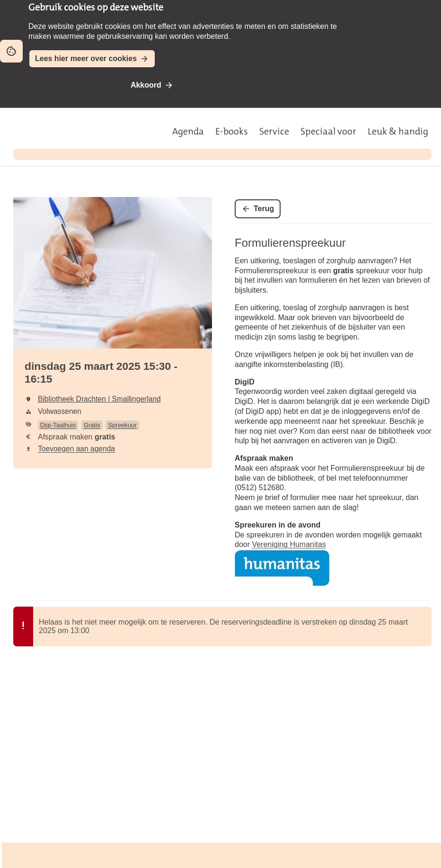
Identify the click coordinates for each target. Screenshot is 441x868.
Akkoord (146, 85)
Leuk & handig (398, 131)
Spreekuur (122, 425)
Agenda (188, 131)
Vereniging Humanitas (289, 544)
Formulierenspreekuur (290, 243)
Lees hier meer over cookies (86, 58)
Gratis (92, 425)
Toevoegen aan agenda (76, 449)
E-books (232, 131)
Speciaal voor (328, 131)
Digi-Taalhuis (58, 425)
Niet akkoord (215, 85)
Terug (264, 209)
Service (274, 131)
